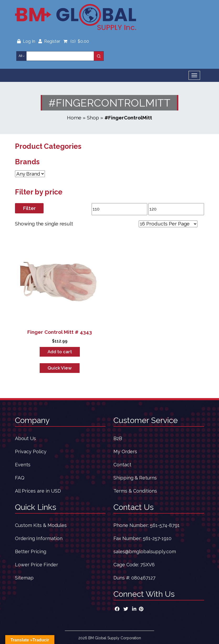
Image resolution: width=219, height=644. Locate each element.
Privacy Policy (31, 452)
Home (74, 118)
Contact (122, 465)
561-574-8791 (165, 525)
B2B (118, 438)
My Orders (125, 452)
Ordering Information (39, 538)
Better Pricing (31, 551)
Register (49, 41)
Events (23, 465)
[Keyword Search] (60, 56)
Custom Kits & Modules (41, 525)
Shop (93, 118)
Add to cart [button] (60, 352)
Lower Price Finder (36, 565)
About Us (25, 438)
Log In (27, 41)
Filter (29, 208)
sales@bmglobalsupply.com (145, 551)
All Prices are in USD (38, 491)
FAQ (20, 478)
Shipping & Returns (135, 478)
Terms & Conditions (135, 491)
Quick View (60, 368)
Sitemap (24, 578)
